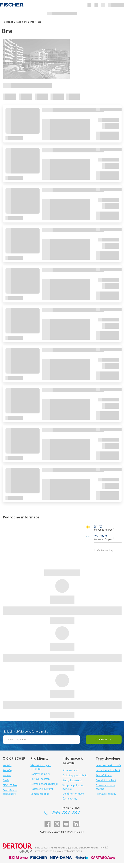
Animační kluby (104, 775)
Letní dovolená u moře (108, 765)
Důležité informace (73, 794)
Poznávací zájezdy (106, 794)
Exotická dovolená (106, 780)
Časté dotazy (70, 799)
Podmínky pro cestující (75, 775)
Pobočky (8, 770)
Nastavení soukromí (42, 789)
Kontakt (7, 765)
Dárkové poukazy (40, 774)
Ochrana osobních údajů (44, 784)
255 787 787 (65, 812)
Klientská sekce (71, 770)
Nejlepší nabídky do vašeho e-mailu (25, 731)
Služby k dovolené (72, 780)
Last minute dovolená (108, 770)
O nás (6, 780)
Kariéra (7, 775)
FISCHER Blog (10, 785)
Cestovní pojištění (40, 779)
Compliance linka (40, 794)
